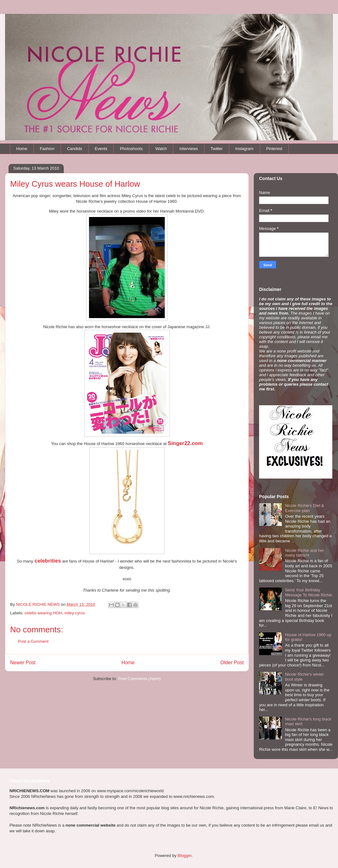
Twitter (216, 149)
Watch (161, 149)
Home (22, 149)
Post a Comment (33, 641)
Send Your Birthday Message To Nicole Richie (308, 592)
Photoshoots (131, 149)
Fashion (47, 149)
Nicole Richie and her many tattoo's (305, 553)
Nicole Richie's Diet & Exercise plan (305, 508)
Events (101, 149)
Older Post (232, 663)
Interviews (189, 149)
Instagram (244, 149)
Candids (74, 149)
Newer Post (23, 663)
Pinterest (274, 149)
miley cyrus (75, 613)
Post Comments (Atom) (139, 679)
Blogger (185, 856)
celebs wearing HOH (43, 613)
